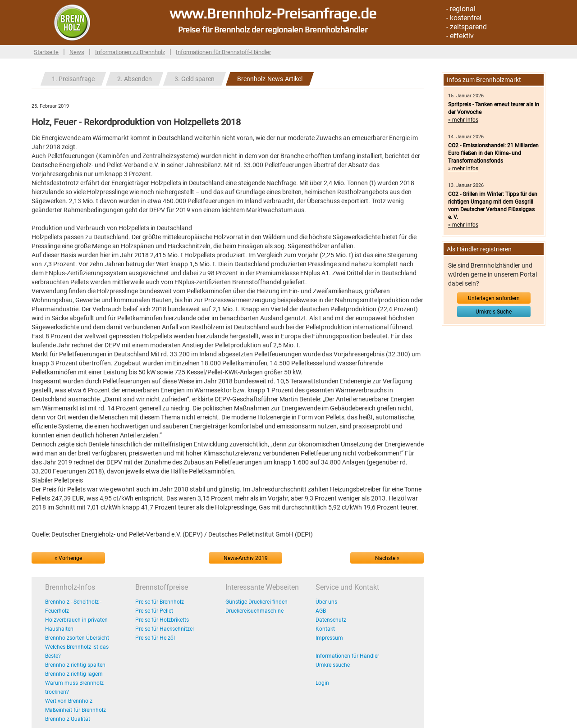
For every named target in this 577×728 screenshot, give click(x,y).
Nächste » (387, 558)
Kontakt (325, 629)
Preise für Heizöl (155, 638)
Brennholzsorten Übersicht (77, 638)
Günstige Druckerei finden (256, 602)
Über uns (326, 602)
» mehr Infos (463, 120)
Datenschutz (331, 620)
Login (322, 683)
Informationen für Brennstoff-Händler (223, 52)
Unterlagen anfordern (494, 298)
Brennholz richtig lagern (74, 674)
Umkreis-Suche (494, 312)
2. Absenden (135, 79)
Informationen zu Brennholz (130, 52)
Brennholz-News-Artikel (270, 79)
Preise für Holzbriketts (162, 620)
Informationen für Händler (347, 656)
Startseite (46, 52)
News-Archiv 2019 (246, 558)
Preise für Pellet (154, 611)
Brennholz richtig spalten (75, 665)
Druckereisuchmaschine (254, 611)
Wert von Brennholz (69, 701)
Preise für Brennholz (160, 602)
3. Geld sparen (195, 79)
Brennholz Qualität (68, 719)
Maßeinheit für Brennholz (76, 710)
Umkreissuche (333, 665)
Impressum (329, 638)
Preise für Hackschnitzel (165, 629)
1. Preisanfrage (73, 79)
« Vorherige (68, 558)
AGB (321, 611)
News (77, 52)
